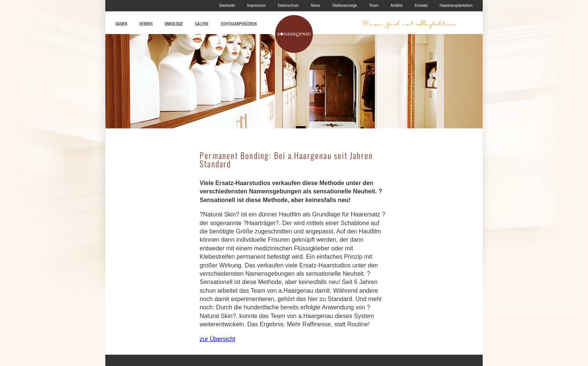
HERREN (146, 24)
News (315, 5)
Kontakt (421, 5)
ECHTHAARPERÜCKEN (239, 24)
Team (374, 5)
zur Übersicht (217, 339)
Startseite (227, 5)
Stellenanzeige (345, 5)
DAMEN (121, 24)
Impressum (256, 5)
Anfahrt (397, 5)
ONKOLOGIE (174, 24)
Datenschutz (288, 5)
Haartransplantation (456, 5)
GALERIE (202, 24)
